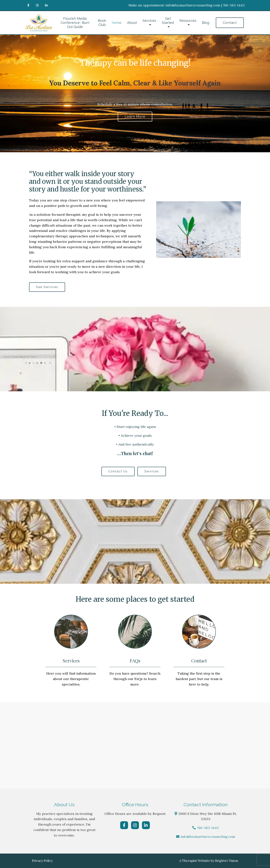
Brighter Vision (227, 861)
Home (117, 23)
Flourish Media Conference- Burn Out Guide (75, 23)
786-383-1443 (208, 828)
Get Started (168, 21)
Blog (206, 23)
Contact (230, 23)
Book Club (102, 23)
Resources (188, 21)
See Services (47, 287)
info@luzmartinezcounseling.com (208, 837)
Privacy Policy (42, 861)
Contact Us (118, 471)
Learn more (135, 117)
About (132, 23)
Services (149, 21)
